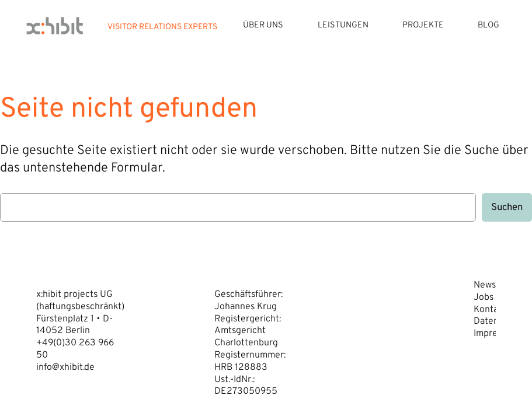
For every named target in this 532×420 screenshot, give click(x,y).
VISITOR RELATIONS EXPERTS (162, 27)
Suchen (507, 207)
